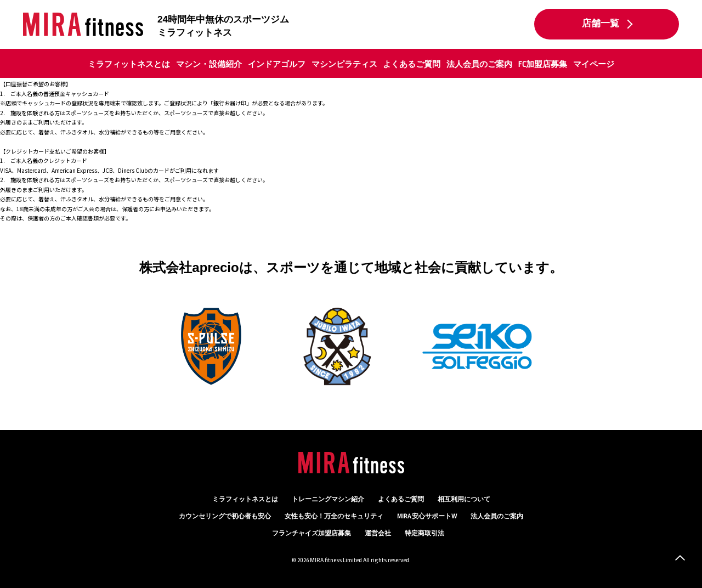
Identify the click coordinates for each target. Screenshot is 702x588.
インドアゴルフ (277, 64)
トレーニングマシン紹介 (328, 499)
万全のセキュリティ (334, 516)
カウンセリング (225, 516)
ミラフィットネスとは (129, 64)
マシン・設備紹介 (209, 64)
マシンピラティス (344, 64)
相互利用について (464, 499)
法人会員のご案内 (479, 64)
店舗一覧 (601, 24)
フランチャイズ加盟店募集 (312, 533)
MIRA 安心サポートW (427, 516)
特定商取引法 (424, 533)
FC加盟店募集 (543, 64)
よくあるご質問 (412, 64)
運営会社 (378, 533)
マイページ (594, 64)
